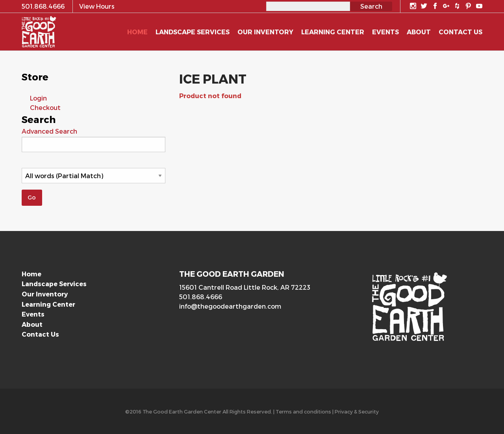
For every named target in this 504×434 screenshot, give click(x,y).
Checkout (45, 107)
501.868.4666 (201, 297)
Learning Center (48, 304)
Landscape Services (54, 284)
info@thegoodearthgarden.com (230, 306)
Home (31, 274)
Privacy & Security (357, 411)
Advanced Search (49, 131)
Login (38, 98)
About (32, 324)
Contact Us (40, 334)
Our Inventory (45, 294)
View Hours (97, 6)
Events (33, 314)
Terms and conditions (303, 411)
